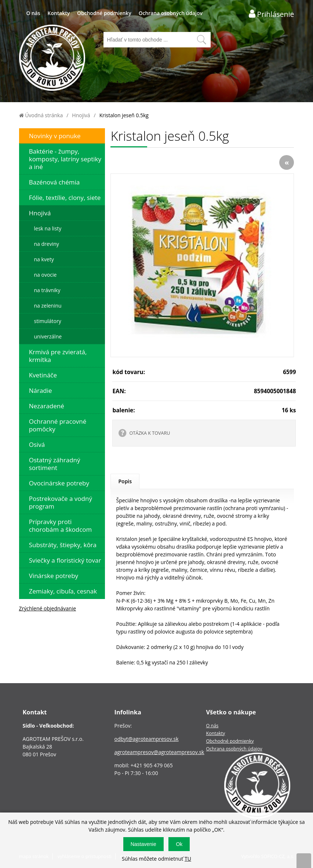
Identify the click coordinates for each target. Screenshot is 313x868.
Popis (125, 481)
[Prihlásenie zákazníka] (272, 14)
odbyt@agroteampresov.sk (146, 739)
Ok (179, 844)
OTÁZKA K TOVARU (150, 433)
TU (188, 859)
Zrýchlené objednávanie (48, 608)
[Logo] (52, 59)
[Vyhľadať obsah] (201, 40)
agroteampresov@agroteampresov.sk (159, 752)
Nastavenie (143, 844)
